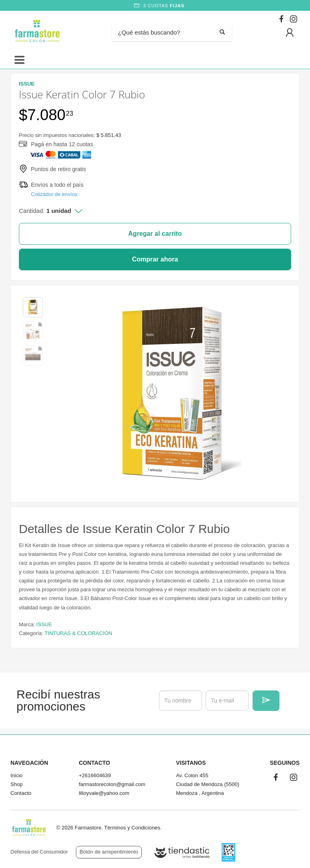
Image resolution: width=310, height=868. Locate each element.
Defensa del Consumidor (39, 852)
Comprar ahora (155, 259)
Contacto (21, 793)
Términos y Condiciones (132, 828)
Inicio (16, 775)
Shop (16, 784)
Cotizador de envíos (54, 194)
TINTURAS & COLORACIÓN (78, 633)
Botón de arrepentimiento (109, 852)
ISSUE (44, 624)
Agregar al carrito (155, 234)
